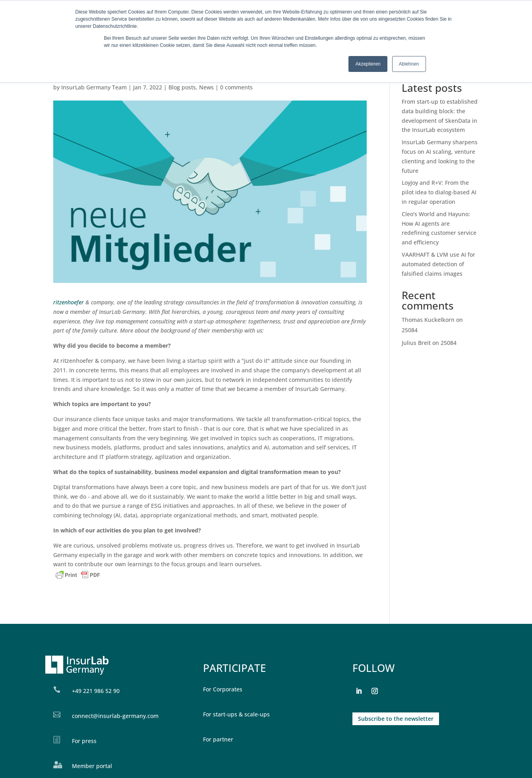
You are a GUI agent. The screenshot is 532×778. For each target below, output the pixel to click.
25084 (410, 330)
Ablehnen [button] (409, 64)
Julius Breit (416, 343)
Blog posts (182, 87)
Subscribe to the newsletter (396, 719)
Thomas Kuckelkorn (428, 320)
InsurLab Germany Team (94, 87)
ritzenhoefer (69, 302)
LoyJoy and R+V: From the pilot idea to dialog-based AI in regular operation (439, 192)
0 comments (236, 87)
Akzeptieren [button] (368, 64)
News (206, 87)
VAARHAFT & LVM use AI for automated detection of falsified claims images (438, 264)
